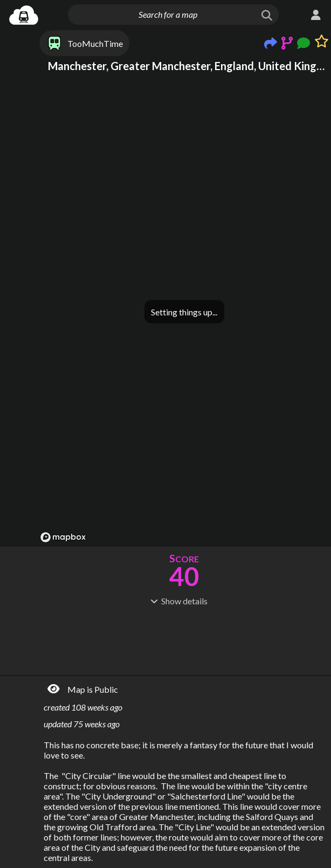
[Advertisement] (184, 639)
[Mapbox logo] (63, 537)
